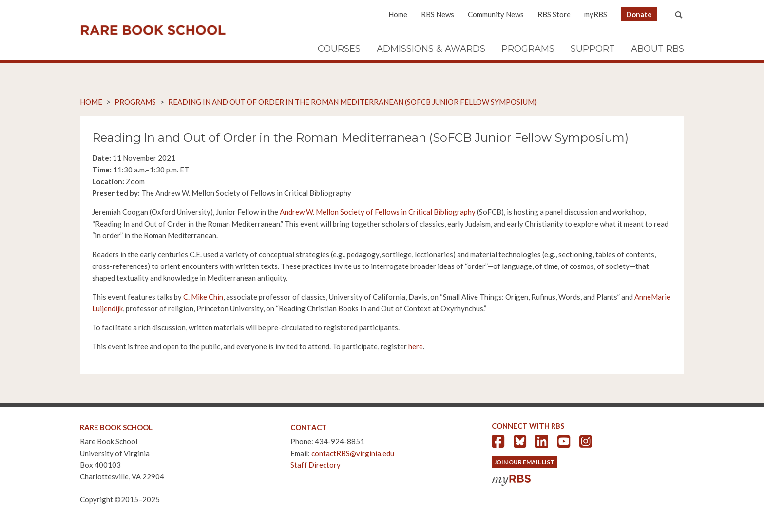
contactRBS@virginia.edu (353, 453)
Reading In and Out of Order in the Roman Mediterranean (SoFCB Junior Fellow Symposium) (353, 102)
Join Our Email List (524, 462)
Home (398, 14)
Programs (528, 49)
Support (593, 49)
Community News (496, 14)
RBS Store (554, 14)
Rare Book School (153, 30)
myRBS (596, 14)
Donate (639, 14)
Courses (339, 49)
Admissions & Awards (431, 49)
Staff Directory (315, 465)
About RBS (658, 49)
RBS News (438, 14)
